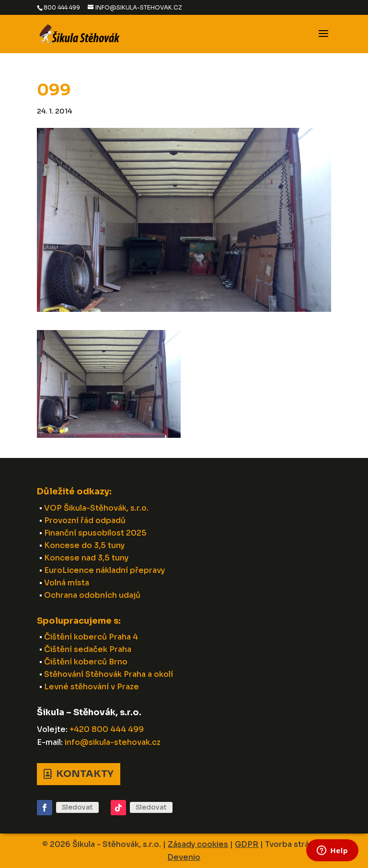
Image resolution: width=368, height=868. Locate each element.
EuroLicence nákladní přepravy (104, 570)
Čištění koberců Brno (86, 662)
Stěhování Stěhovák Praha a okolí (109, 674)
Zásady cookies (198, 844)
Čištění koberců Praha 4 (91, 637)
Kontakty (85, 774)
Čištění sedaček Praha (88, 649)
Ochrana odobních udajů (92, 595)
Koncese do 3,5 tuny (84, 545)
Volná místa (67, 583)
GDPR (247, 844)
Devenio (184, 857)
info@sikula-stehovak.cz (113, 742)
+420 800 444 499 (107, 729)
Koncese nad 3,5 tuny (86, 558)
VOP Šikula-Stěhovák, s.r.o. (96, 508)
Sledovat (77, 807)
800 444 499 (62, 7)
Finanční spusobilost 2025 (95, 533)
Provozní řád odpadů (85, 520)
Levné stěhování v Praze (92, 687)
